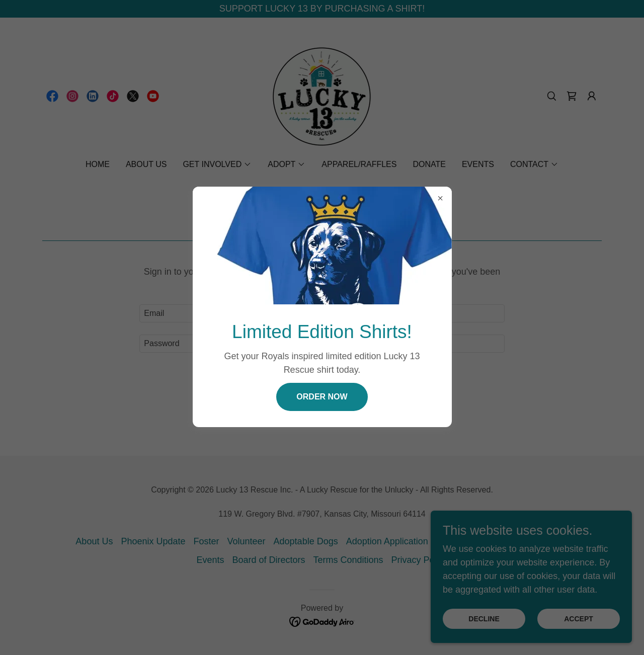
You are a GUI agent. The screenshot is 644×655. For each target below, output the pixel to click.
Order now (322, 397)
